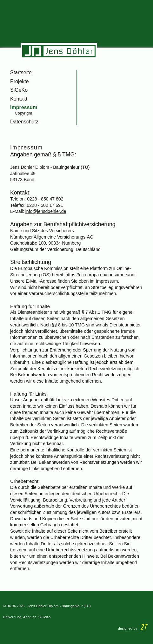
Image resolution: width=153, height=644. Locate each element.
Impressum (24, 107)
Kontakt (19, 99)
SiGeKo (19, 90)
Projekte (20, 81)
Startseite (21, 72)
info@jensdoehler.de (46, 211)
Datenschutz (24, 122)
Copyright (23, 113)
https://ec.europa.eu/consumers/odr (101, 275)
